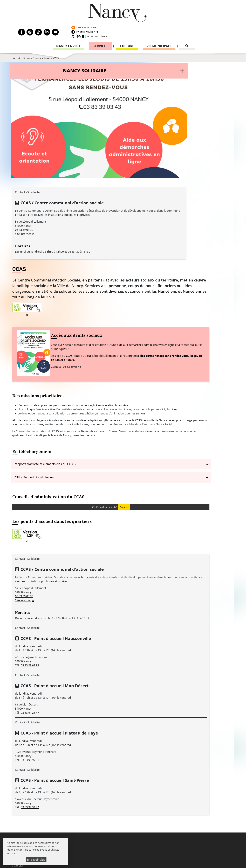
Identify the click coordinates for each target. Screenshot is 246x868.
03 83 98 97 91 (104, 622)
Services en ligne (197, 7)
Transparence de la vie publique (34, 754)
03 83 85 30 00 (110, 746)
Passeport (169, 737)
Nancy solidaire (42, 53)
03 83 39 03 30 (24, 193)
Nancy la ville (69, 32)
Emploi (18, 745)
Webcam (19, 750)
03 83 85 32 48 (170, 773)
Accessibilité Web (202, 21)
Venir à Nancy (83, 856)
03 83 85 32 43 (213, 790)
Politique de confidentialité (32, 764)
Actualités (20, 740)
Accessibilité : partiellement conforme (38, 768)
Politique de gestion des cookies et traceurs (112, 860)
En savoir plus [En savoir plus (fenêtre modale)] (36, 860)
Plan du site (22, 773)
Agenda (19, 736)
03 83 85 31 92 (213, 753)
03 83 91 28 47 (104, 575)
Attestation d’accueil (174, 746)
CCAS (56, 53)
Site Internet (23, 197)
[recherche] (187, 32)
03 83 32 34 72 (104, 669)
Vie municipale (159, 32)
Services (100, 32)
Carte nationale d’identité (177, 741)
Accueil (17, 53)
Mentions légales (25, 759)
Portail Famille (196, 14)
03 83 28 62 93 (104, 527)
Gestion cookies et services (165, 860)
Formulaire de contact (100, 756)
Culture (127, 32)
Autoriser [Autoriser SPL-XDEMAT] (172, 367)
